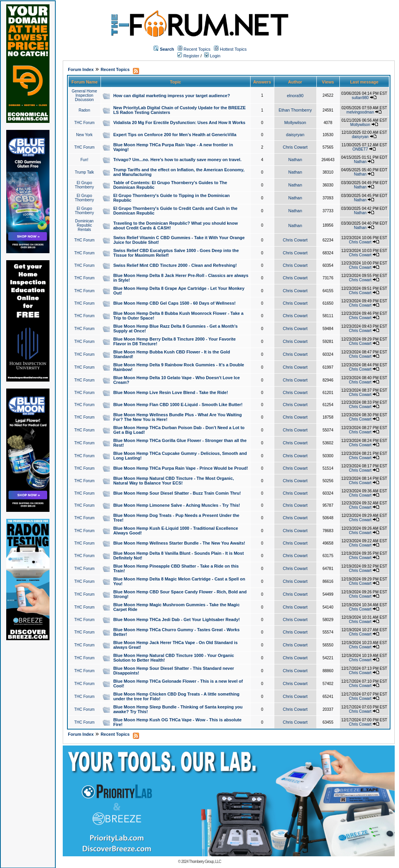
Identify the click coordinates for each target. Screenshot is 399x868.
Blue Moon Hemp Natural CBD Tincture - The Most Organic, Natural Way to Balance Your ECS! (174, 481)
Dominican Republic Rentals (84, 225)
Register (188, 56)
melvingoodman (360, 112)
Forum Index (81, 69)
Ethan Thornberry (295, 110)
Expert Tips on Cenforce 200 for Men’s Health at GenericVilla (175, 135)
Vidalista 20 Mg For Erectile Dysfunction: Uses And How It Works (179, 122)
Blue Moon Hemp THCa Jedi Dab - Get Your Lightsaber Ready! (177, 619)
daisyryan (295, 135)
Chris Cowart (295, 147)
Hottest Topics (233, 49)
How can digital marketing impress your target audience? (172, 96)
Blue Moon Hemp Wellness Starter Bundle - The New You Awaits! (179, 543)
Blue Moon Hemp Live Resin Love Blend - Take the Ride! (171, 392)
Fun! (84, 160)
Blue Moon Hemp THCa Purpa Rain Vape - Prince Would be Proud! (181, 468)
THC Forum (84, 123)
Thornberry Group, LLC (205, 862)
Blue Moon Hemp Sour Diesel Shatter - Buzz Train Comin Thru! (177, 493)
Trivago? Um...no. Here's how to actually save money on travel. (177, 160)
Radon (84, 110)
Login (212, 56)
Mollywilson (295, 122)
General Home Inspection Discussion (84, 95)
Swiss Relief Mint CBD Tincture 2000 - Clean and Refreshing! (175, 265)
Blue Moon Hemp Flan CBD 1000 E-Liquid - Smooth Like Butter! (178, 405)
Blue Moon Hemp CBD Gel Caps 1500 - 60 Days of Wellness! (175, 303)
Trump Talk (84, 172)
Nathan (295, 160)
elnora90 (295, 96)
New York (84, 135)
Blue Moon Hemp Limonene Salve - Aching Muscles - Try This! (177, 505)
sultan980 (360, 98)
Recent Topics (197, 49)
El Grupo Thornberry (84, 185)
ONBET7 (360, 149)
